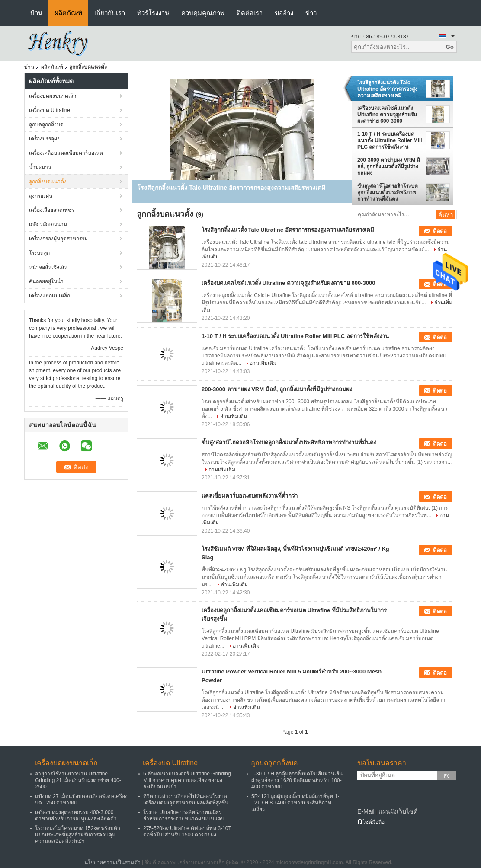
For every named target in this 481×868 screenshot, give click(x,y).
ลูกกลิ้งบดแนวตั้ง (48, 182)
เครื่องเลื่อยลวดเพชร (51, 210)
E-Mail (366, 811)
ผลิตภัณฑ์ (68, 13)
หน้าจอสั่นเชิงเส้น (48, 267)
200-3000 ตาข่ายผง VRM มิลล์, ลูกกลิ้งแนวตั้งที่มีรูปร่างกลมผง (389, 166)
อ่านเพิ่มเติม (263, 363)
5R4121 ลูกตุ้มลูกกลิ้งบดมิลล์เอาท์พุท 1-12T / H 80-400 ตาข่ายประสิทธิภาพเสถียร (295, 803)
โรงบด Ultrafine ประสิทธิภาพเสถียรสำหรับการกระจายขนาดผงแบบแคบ (184, 815)
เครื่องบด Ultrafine (50, 110)
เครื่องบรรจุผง (44, 139)
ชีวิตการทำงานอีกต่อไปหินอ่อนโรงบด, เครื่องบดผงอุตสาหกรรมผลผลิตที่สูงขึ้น (186, 799)
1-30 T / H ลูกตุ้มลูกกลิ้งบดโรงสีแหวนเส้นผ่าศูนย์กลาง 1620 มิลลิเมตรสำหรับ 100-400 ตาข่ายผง (297, 780)
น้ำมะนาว (40, 167)
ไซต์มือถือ (371, 822)
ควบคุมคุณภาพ (203, 13)
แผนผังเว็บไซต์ (398, 811)
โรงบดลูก (39, 253)
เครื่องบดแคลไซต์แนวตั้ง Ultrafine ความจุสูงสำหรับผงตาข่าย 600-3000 (387, 115)
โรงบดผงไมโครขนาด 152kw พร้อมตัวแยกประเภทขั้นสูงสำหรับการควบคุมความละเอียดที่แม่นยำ (78, 835)
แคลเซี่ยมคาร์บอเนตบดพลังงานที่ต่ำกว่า (250, 496)
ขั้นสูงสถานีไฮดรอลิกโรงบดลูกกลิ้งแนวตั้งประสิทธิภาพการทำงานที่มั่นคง (388, 192)
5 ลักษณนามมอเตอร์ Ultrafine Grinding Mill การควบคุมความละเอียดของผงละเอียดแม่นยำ (187, 780)
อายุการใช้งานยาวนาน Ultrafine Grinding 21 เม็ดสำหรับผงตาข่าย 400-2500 (78, 780)
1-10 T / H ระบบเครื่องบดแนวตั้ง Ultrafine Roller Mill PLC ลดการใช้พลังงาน (390, 140)
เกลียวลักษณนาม (48, 224)
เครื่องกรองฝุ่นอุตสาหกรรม (58, 239)
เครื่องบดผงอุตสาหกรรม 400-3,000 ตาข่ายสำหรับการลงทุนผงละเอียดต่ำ (76, 815)
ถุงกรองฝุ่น (41, 196)
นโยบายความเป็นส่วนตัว (112, 862)
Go (450, 47)
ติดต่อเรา (250, 13)
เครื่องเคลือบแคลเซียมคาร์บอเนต (66, 153)
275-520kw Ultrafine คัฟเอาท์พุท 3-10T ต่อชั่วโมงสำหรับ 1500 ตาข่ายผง (187, 831)
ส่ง (447, 776)
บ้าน (36, 13)
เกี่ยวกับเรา (110, 13)
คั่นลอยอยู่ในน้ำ (46, 281)
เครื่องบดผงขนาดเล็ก (53, 96)
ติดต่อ (440, 231)
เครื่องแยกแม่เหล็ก (50, 296)
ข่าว (311, 13)
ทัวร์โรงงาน (153, 13)
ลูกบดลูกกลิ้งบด (46, 124)
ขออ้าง (284, 13)
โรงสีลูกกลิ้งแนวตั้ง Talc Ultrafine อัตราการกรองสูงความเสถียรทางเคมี (387, 89)
